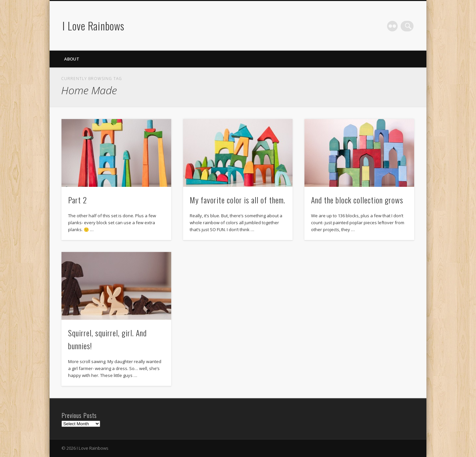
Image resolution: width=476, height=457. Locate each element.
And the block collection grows (357, 200)
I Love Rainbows (93, 26)
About (72, 59)
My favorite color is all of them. (238, 200)
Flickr (395, 26)
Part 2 (78, 200)
